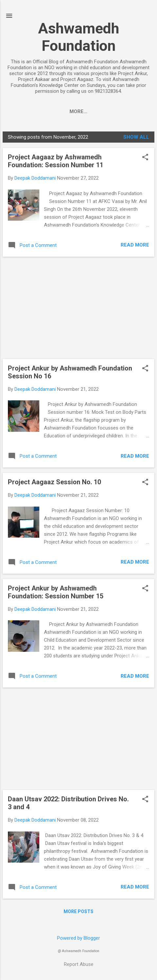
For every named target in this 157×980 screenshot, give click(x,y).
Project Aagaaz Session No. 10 (54, 483)
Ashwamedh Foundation (79, 37)
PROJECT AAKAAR (118, 111)
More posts (78, 913)
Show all (136, 138)
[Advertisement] (78, 309)
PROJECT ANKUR (63, 111)
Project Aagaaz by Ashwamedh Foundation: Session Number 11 (56, 162)
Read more (135, 246)
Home (24, 111)
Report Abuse (79, 966)
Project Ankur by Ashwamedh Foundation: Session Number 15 (56, 593)
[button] (145, 159)
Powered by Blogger (78, 939)
